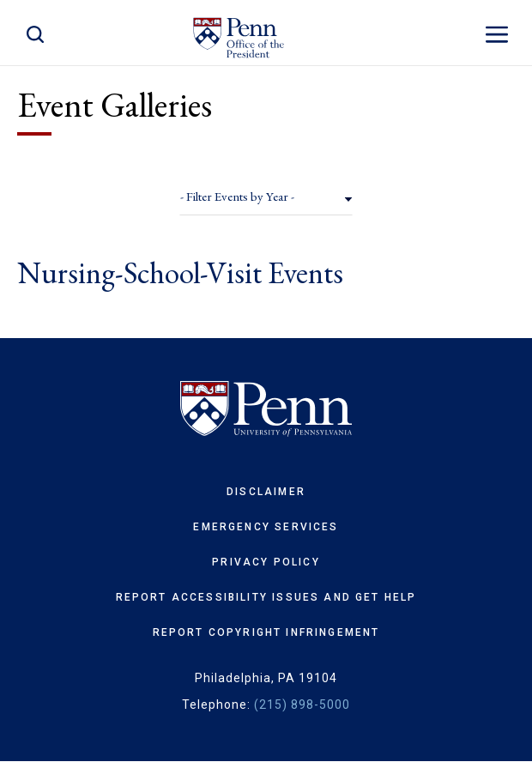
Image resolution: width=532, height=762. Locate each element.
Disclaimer (266, 492)
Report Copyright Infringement (266, 632)
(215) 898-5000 (302, 705)
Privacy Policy (266, 562)
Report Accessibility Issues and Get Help (266, 597)
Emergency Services (266, 527)
